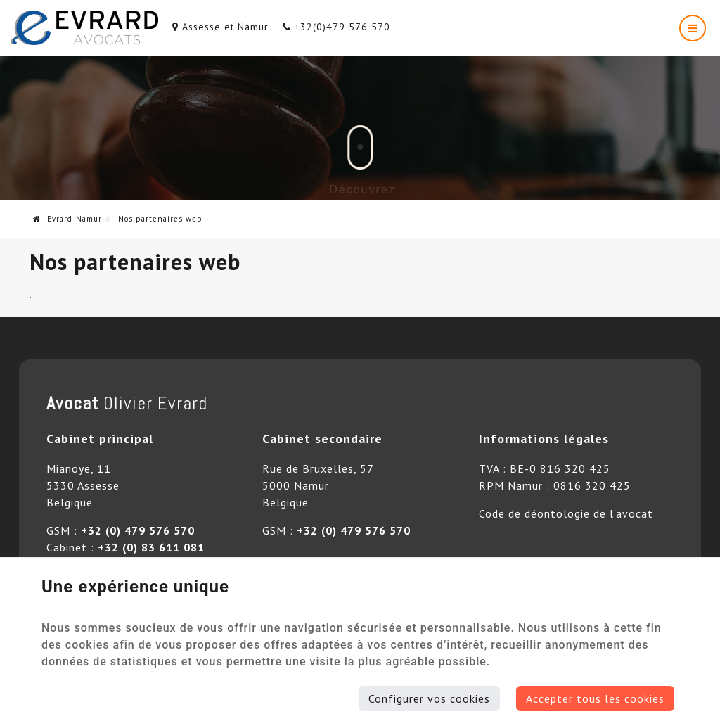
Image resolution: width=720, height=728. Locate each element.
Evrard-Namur (67, 219)
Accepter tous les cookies (595, 698)
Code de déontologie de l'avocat (566, 513)
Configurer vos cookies (429, 698)
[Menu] (693, 28)
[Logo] (84, 28)
